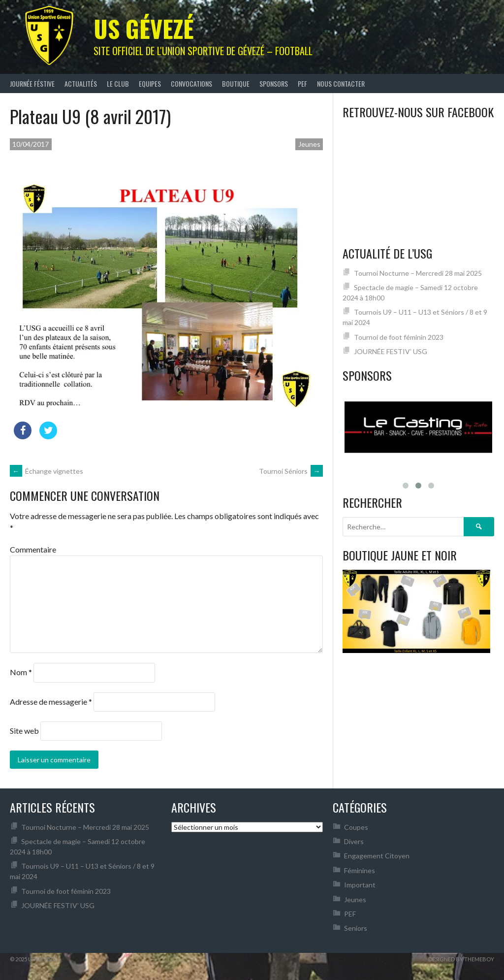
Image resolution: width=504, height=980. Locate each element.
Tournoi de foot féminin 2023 (399, 337)
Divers (354, 841)
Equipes (150, 83)
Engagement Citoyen (377, 856)
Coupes (356, 827)
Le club (118, 83)
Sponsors (274, 83)
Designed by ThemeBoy (461, 959)
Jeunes (309, 144)
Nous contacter (341, 83)
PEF (302, 83)
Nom (21, 672)
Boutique (236, 83)
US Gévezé (144, 28)
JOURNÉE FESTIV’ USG (391, 351)
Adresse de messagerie (51, 702)
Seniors (356, 928)
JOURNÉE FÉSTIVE (32, 83)
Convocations (191, 83)
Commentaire (33, 549)
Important (360, 885)
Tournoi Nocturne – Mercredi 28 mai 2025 (418, 273)
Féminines (360, 870)
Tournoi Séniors (291, 471)
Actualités (81, 83)
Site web (24, 731)
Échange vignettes (47, 471)
